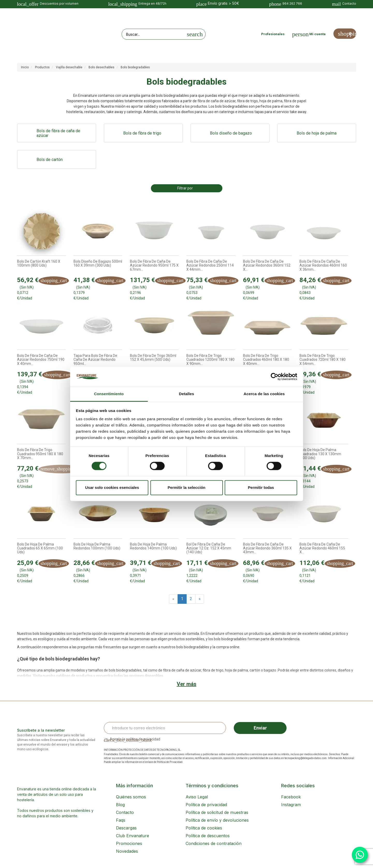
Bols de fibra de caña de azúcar (58, 133)
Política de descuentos (208, 836)
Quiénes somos (131, 797)
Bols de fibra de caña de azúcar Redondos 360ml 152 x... (267, 266)
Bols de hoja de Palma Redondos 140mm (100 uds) (153, 546)
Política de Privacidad (170, 762)
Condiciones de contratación (214, 843)
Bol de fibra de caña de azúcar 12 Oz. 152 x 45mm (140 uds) (209, 548)
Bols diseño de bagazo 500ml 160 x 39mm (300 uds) (98, 263)
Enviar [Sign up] (260, 728)
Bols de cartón (50, 160)
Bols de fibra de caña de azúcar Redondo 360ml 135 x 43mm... (267, 548)
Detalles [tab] (186, 394)
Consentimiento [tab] (109, 394)
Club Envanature (133, 836)
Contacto (125, 812)
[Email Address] (165, 728)
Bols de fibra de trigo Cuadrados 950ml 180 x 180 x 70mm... (40, 454)
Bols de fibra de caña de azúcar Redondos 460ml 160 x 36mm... (323, 266)
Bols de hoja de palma (317, 133)
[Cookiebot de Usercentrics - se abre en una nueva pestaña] (275, 377)
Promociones (129, 843)
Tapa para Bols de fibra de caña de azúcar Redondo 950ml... (95, 360)
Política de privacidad (206, 805)
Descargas (126, 828)
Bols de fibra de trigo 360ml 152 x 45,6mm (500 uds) (153, 358)
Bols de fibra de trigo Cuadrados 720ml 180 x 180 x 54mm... (323, 360)
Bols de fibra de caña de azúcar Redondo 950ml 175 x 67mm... (154, 266)
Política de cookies (204, 828)
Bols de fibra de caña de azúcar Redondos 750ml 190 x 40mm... (41, 360)
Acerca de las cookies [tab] (264, 394)
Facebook (291, 797)
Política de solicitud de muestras (217, 812)
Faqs (121, 820)
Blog (120, 805)
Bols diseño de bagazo (231, 133)
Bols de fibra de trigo (142, 133)
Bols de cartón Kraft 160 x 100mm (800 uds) (39, 263)
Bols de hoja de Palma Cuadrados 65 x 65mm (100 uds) (40, 548)
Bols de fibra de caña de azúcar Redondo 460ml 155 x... (322, 548)
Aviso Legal (197, 797)
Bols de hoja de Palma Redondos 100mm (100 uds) (97, 546)
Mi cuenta (317, 34)
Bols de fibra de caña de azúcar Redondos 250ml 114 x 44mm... (210, 266)
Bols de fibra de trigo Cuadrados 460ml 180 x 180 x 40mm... (266, 360)
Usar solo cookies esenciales (112, 487)
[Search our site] (153, 34)
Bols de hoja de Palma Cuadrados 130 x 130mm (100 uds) (320, 454)
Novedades (127, 851)
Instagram (291, 805)
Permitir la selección (187, 487)
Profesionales (273, 34)
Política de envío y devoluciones (217, 820)
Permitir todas (261, 487)
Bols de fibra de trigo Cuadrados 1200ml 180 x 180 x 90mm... (210, 360)
